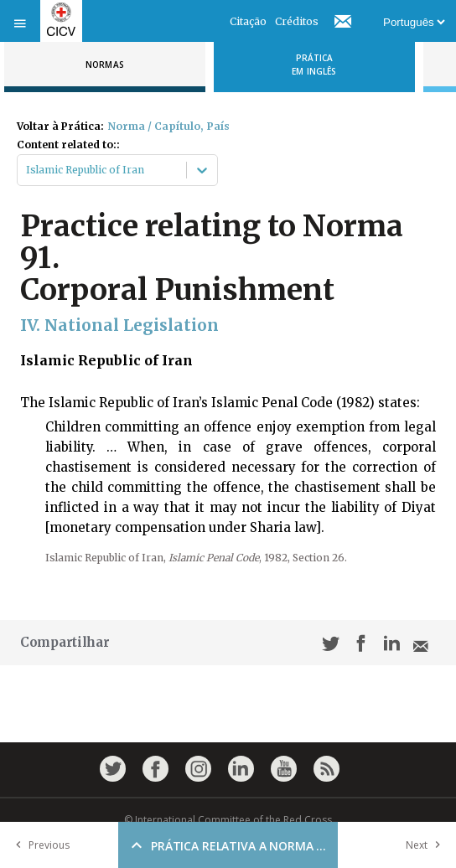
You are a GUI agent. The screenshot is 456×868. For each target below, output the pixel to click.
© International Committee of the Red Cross (228, 820)
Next (427, 845)
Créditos (297, 21)
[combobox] (27, 170)
